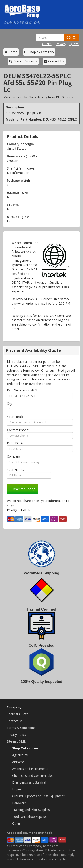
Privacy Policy (16, 735)
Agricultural (20, 755)
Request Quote (17, 714)
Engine (17, 789)
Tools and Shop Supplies (30, 817)
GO (71, 37)
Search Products (23, 61)
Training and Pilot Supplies (31, 810)
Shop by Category (39, 52)
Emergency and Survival (29, 782)
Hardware (19, 803)
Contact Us (54, 61)
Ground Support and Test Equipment (38, 796)
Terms (25, 509)
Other (16, 823)
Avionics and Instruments (30, 769)
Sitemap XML (16, 741)
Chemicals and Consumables (33, 776)
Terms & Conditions (21, 728)
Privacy (61, 44)
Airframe (18, 762)
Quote (74, 44)
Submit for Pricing (22, 489)
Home (11, 52)
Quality (47, 44)
